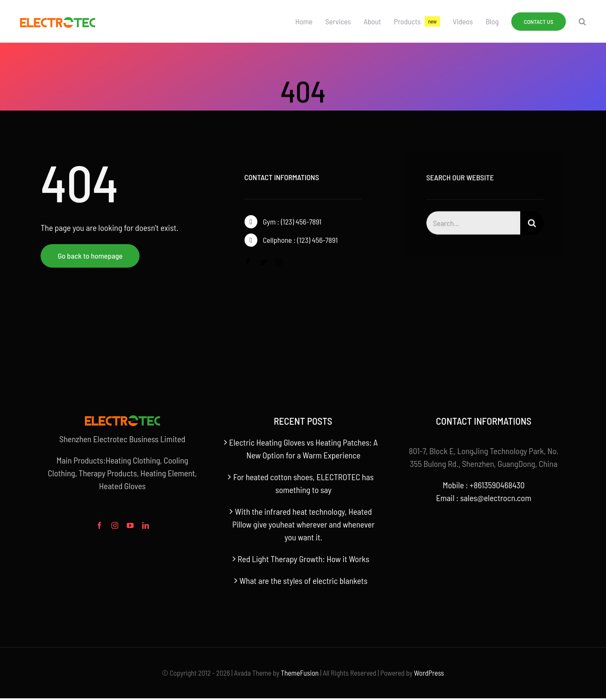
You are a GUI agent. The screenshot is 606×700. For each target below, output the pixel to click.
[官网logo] (58, 21)
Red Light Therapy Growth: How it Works (304, 559)
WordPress (429, 673)
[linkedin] (146, 525)
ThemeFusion (300, 673)
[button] (582, 21)
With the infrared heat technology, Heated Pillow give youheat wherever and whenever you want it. (303, 524)
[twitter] (263, 262)
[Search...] (473, 224)
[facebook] (248, 262)
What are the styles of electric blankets (303, 580)
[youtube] (130, 525)
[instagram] (279, 262)
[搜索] (532, 224)
